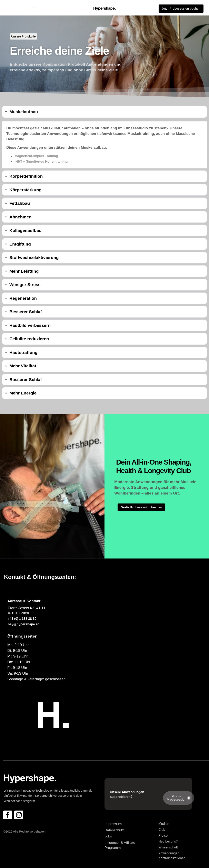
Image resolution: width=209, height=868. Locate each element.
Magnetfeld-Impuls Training (36, 156)
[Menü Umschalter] (34, 9)
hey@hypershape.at (23, 624)
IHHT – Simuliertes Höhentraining (41, 161)
